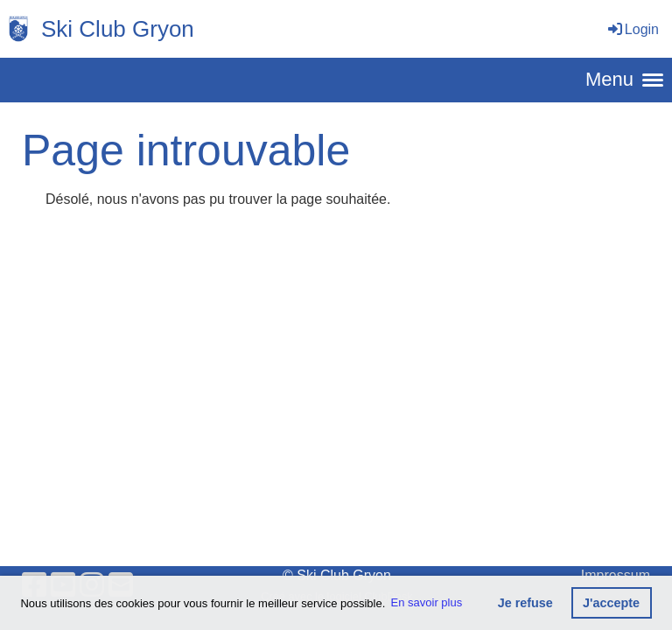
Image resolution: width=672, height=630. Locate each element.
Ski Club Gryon (118, 29)
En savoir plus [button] (427, 602)
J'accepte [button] (611, 603)
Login (632, 29)
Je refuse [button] (525, 603)
